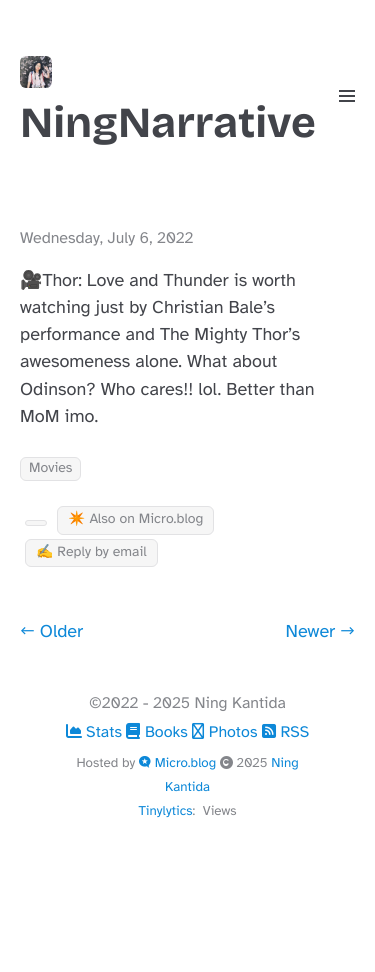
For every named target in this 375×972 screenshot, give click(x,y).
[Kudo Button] (36, 523)
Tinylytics (165, 810)
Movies (50, 468)
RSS (285, 732)
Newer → (321, 632)
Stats (96, 732)
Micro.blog (179, 762)
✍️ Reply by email (91, 552)
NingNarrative (168, 102)
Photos (227, 732)
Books (159, 732)
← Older (51, 632)
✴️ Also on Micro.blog (135, 519)
